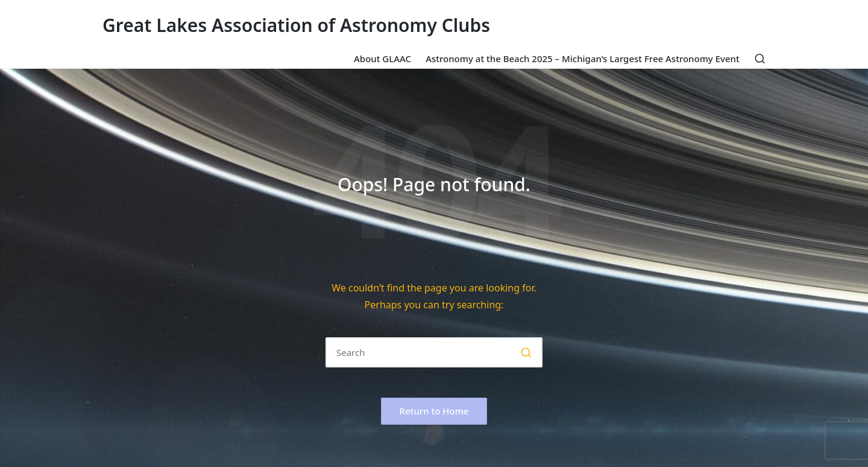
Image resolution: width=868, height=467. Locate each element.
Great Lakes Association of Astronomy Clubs (296, 25)
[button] (526, 352)
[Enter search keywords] (434, 352)
